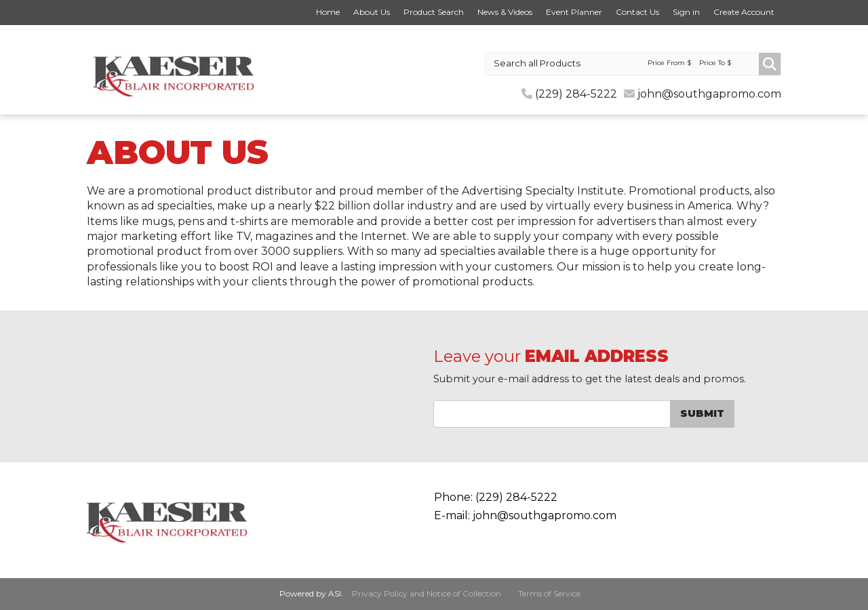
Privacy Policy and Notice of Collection (427, 593)
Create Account (744, 12)
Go (770, 64)
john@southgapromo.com (709, 94)
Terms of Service (549, 593)
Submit (702, 413)
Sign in (686, 12)
